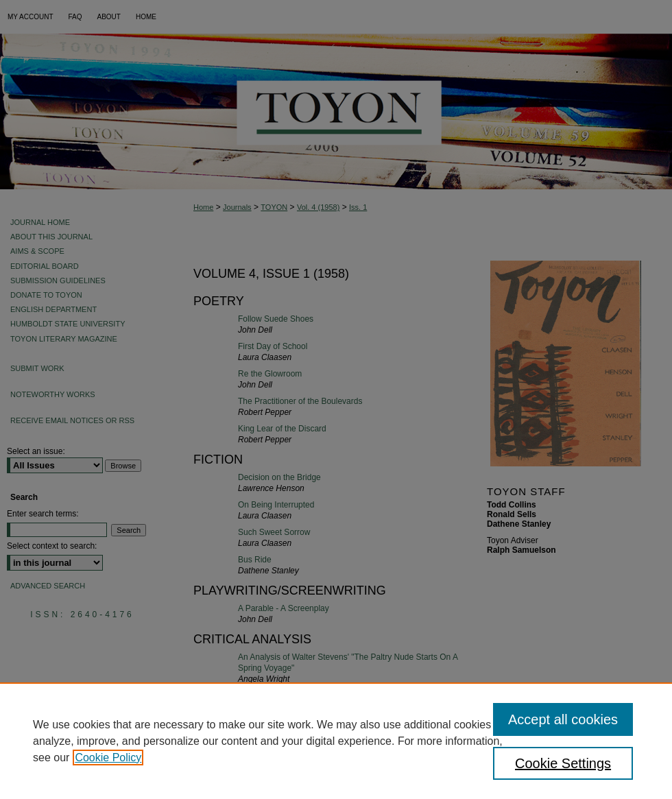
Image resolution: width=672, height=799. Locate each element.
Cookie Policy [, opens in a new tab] (108, 758)
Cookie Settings (563, 763)
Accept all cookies (563, 719)
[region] (336, 741)
